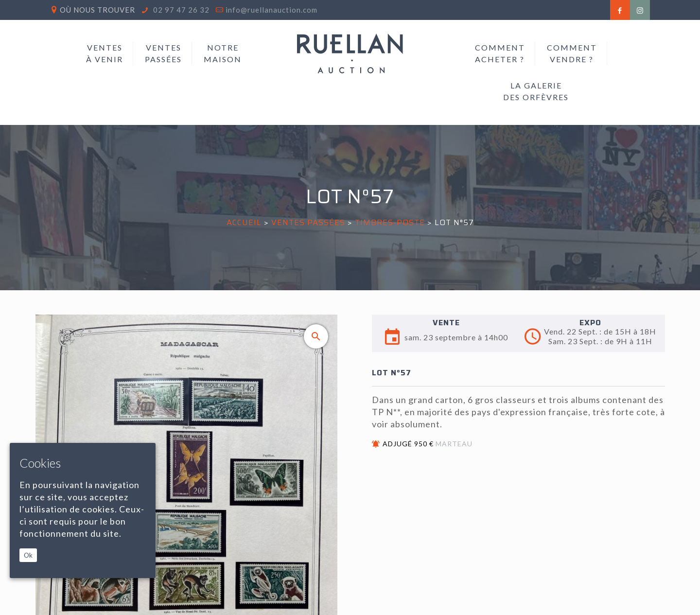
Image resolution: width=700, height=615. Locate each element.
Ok (28, 555)
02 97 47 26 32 (180, 10)
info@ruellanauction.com (271, 10)
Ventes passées (308, 222)
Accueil (244, 222)
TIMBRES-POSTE (390, 222)
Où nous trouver (97, 10)
